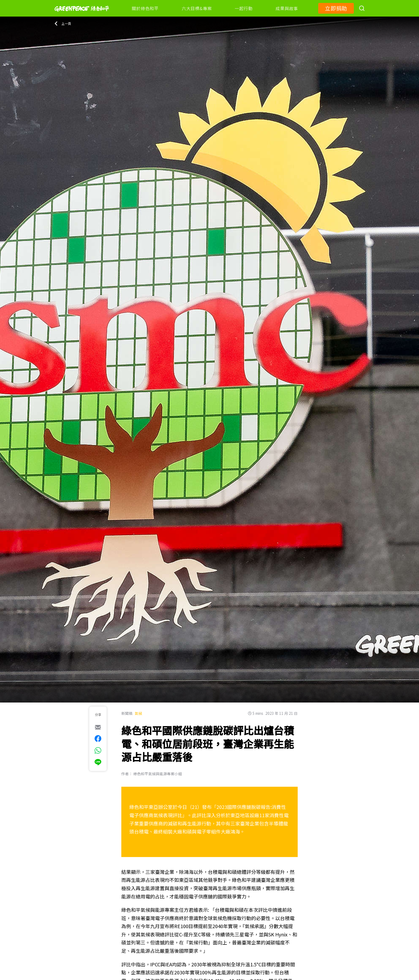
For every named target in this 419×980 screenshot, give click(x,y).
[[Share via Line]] (98, 762)
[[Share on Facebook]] (98, 739)
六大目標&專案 (197, 8)
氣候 (138, 713)
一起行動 (244, 8)
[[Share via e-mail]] (98, 727)
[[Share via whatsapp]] (98, 750)
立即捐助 (336, 8)
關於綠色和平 (145, 8)
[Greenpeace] (82, 15)
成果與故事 (287, 8)
